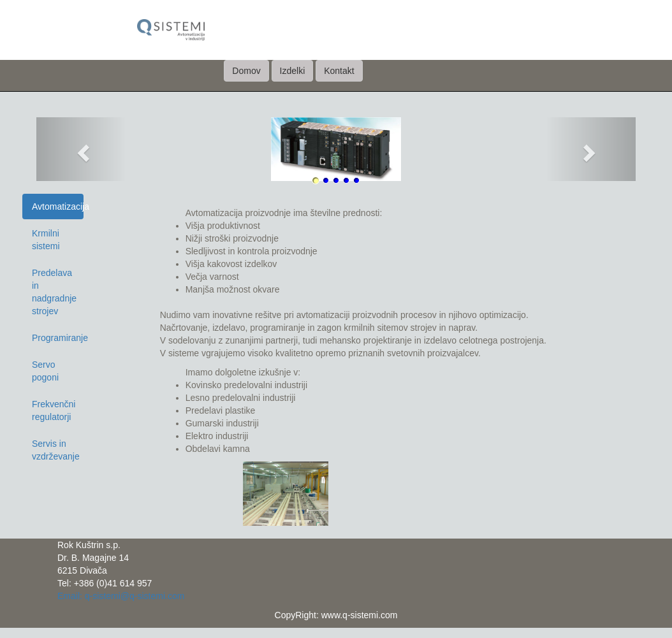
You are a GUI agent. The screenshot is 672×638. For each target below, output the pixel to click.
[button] (81, 149)
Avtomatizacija (58, 207)
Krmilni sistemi (46, 240)
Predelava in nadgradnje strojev (54, 292)
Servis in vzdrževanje (56, 450)
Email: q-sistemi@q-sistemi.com (121, 596)
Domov (246, 71)
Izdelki (293, 71)
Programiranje (58, 338)
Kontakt (339, 71)
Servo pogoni (45, 371)
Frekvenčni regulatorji (54, 410)
